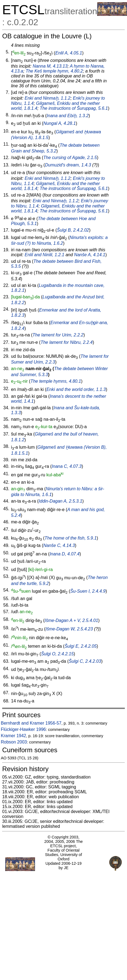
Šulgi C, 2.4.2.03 (85, 661)
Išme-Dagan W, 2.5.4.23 (69, 629)
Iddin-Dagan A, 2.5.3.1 (60, 501)
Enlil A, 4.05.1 (69, 53)
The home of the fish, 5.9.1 (71, 538)
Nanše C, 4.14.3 (59, 545)
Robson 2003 (14, 742)
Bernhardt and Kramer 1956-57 (31, 723)
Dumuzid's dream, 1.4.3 (68, 165)
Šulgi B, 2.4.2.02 (73, 230)
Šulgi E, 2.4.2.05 (81, 646)
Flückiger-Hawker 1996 (23, 729)
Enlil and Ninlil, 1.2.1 (44, 255)
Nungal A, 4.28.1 (60, 123)
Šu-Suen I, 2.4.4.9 (88, 591)
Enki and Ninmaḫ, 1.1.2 (47, 98)
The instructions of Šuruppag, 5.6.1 (74, 108)
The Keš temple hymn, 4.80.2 (54, 71)
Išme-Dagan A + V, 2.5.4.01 (71, 620)
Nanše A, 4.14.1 (90, 255)
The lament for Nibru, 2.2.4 (67, 342)
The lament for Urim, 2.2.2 (58, 335)
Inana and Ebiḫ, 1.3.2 (67, 116)
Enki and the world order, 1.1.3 (76, 389)
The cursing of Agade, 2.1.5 (70, 158)
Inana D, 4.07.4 (64, 554)
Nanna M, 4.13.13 (50, 66)
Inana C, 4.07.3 (67, 466)
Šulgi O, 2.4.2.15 (57, 654)
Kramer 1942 (14, 736)
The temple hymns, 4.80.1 (56, 381)
